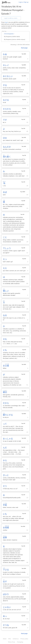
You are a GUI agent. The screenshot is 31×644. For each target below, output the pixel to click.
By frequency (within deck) (12, 37)
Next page (24, 48)
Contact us (16, 639)
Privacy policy (24, 639)
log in (7, 22)
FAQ (10, 639)
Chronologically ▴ (9, 34)
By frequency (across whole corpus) (15, 39)
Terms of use (11, 642)
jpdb (5, 2)
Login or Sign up (24, 2)
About (5, 639)
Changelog (20, 642)
